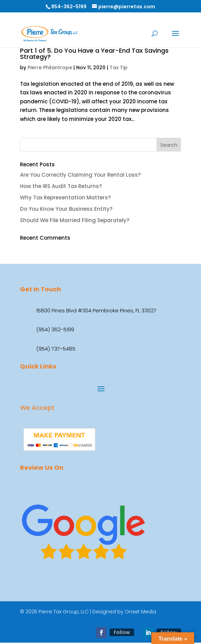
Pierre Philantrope (50, 67)
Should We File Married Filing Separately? (75, 220)
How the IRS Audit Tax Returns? (61, 186)
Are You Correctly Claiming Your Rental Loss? (80, 175)
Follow (122, 632)
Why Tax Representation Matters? (65, 198)
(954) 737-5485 (56, 349)
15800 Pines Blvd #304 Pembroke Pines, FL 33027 (96, 310)
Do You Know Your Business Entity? (66, 209)
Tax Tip (119, 67)
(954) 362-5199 (55, 329)
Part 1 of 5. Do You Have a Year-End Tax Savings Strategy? (94, 54)
